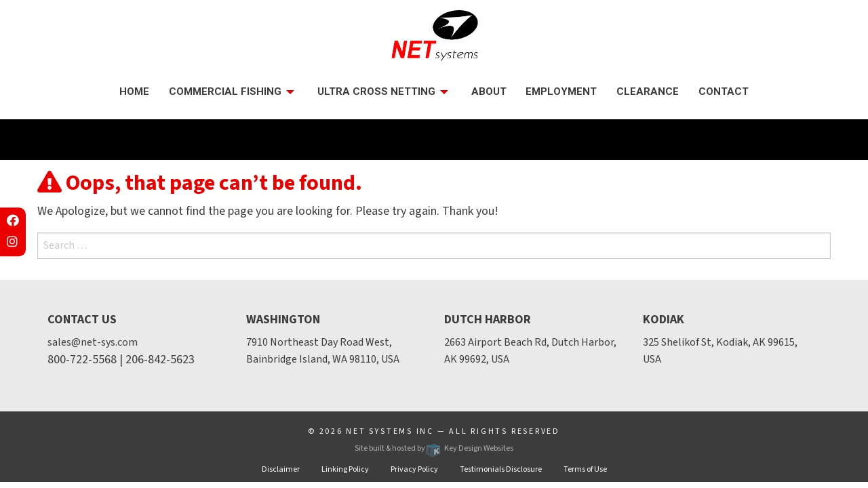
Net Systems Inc (390, 431)
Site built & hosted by (434, 448)
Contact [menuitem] (724, 91)
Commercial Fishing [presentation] (225, 91)
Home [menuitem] (134, 91)
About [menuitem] (489, 91)
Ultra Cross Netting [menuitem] (376, 91)
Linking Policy (345, 469)
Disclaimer (281, 469)
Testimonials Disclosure (501, 469)
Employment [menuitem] (561, 91)
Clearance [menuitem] (648, 91)
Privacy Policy (414, 469)
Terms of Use (585, 469)
